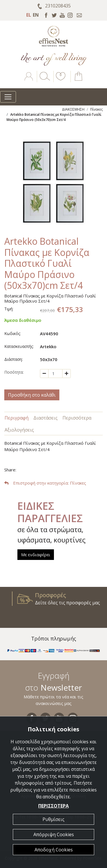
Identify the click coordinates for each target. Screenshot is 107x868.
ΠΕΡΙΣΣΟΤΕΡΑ (53, 806)
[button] (60, 81)
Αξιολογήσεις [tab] (19, 430)
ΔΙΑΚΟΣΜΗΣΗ (73, 109)
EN (36, 15)
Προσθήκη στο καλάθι (32, 395)
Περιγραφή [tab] (17, 418)
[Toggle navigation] (8, 97)
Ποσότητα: (14, 372)
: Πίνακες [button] (45, 483)
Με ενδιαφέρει (36, 554)
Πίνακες (96, 109)
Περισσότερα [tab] (77, 418)
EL (29, 15)
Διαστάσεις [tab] (46, 418)
